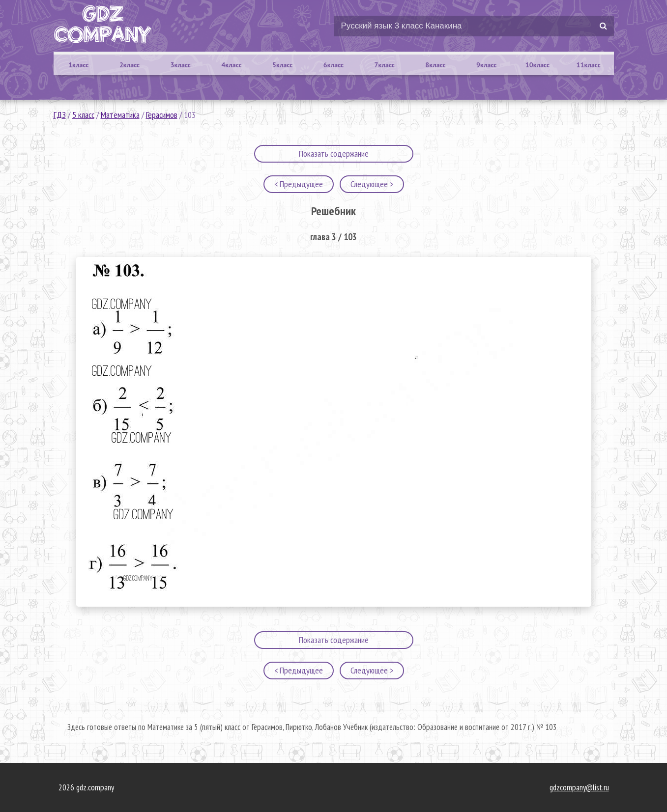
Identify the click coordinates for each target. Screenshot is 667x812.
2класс (130, 65)
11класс (589, 65)
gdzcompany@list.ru (579, 787)
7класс (385, 65)
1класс (78, 65)
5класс (282, 65)
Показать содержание (334, 154)
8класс (435, 65)
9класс (486, 65)
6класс (333, 65)
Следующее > (372, 184)
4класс (231, 65)
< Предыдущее (299, 184)
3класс (181, 65)
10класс (537, 65)
